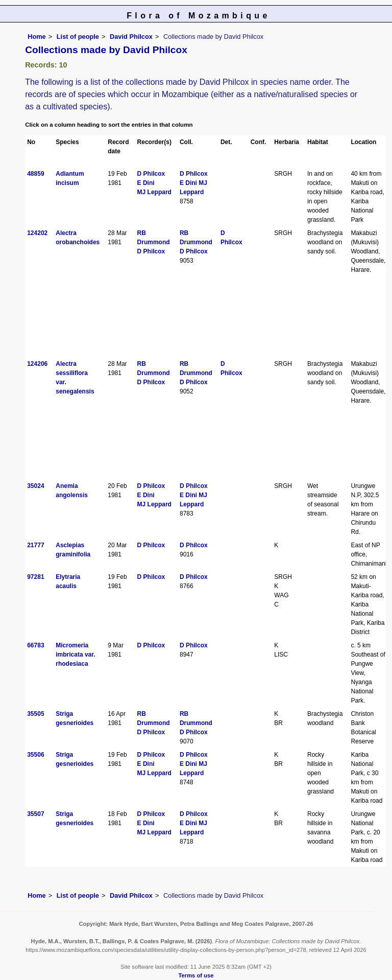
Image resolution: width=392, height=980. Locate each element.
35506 (35, 755)
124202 (37, 233)
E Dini (146, 183)
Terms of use (196, 975)
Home (37, 37)
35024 (35, 486)
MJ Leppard (154, 192)
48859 (35, 174)
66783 (35, 645)
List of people (78, 37)
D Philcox (151, 174)
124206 (37, 364)
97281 (35, 577)
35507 (35, 814)
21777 (35, 545)
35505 (35, 714)
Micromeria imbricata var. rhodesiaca (75, 655)
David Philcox (131, 37)
